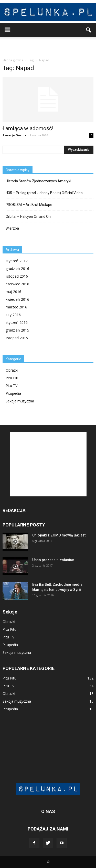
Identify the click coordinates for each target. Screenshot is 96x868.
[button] (89, 30)
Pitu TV (12, 386)
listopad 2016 (17, 276)
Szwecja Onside (14, 135)
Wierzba (12, 228)
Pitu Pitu (13, 378)
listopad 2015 (17, 338)
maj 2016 (13, 292)
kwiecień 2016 (17, 299)
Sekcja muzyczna (20, 401)
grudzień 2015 (17, 330)
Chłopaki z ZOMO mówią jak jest (59, 535)
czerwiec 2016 (17, 284)
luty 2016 (13, 315)
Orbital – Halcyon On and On (28, 216)
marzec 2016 (16, 307)
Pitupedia (13, 393)
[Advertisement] (48, 46)
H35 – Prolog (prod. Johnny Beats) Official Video (44, 193)
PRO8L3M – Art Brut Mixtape (29, 205)
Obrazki (12, 370)
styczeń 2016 (17, 322)
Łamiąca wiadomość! (28, 128)
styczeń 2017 (17, 261)
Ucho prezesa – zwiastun (53, 560)
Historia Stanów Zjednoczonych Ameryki (38, 181)
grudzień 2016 (17, 268)
